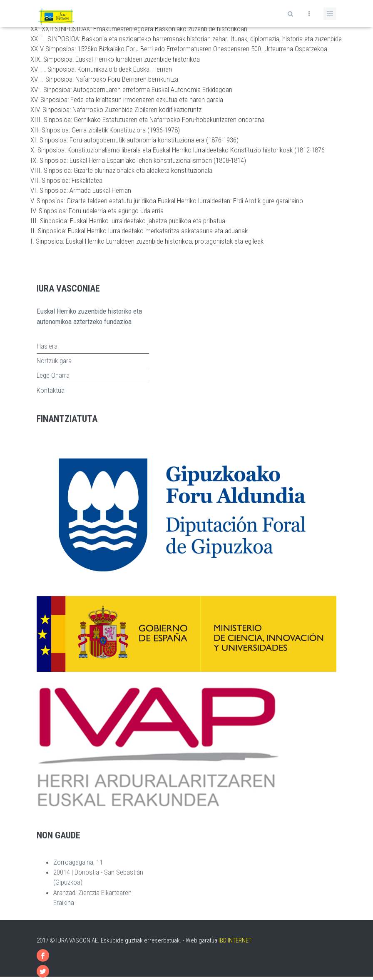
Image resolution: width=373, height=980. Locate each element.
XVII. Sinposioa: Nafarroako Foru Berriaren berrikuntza (104, 79)
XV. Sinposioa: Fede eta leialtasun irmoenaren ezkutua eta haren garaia (127, 100)
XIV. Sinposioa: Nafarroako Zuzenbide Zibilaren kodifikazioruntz (116, 110)
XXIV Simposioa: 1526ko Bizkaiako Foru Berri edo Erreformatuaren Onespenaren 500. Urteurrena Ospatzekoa (179, 49)
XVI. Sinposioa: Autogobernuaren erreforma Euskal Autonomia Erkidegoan (131, 90)
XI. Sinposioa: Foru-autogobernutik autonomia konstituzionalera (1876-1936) (134, 140)
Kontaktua (51, 390)
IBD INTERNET (235, 940)
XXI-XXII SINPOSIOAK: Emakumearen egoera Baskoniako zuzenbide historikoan (139, 29)
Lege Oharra (53, 375)
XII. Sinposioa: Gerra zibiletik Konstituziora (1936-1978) (105, 130)
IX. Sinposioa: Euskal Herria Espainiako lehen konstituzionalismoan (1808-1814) (138, 160)
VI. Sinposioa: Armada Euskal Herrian (81, 190)
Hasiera (47, 346)
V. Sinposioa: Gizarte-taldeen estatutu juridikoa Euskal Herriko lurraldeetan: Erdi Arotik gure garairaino (167, 201)
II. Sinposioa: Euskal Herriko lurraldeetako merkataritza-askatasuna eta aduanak (139, 231)
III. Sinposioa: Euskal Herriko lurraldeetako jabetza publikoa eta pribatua (128, 221)
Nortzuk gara (54, 361)
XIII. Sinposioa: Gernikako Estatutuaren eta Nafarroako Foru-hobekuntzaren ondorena (147, 120)
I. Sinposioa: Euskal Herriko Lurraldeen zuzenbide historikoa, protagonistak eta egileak (147, 241)
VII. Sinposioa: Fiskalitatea (66, 180)
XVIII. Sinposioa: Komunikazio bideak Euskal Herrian (101, 69)
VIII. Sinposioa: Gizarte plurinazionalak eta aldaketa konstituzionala (121, 170)
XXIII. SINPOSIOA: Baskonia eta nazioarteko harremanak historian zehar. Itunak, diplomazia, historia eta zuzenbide (186, 39)
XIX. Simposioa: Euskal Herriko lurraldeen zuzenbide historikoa (115, 59)
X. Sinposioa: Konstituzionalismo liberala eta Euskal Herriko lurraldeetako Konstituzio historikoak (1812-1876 (178, 150)
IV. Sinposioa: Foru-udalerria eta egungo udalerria (97, 211)
